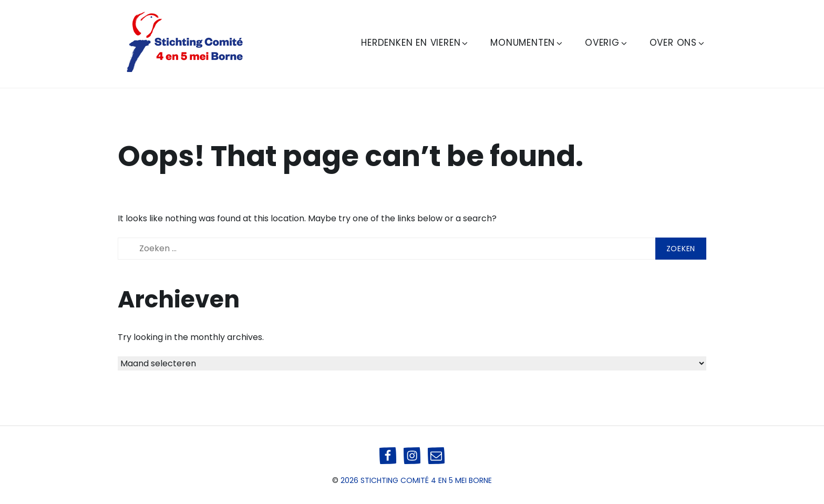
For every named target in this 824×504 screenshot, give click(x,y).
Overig (607, 43)
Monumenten (527, 43)
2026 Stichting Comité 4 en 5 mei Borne (416, 480)
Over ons (678, 43)
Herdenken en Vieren (415, 43)
